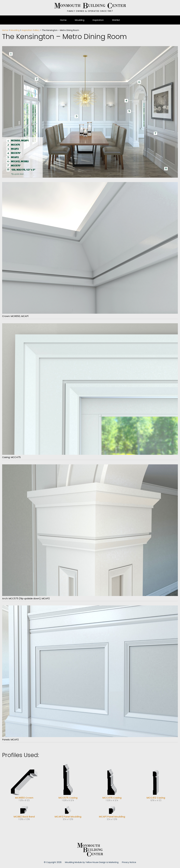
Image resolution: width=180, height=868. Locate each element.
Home (63, 20)
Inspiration (98, 20)
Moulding (80, 20)
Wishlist (116, 20)
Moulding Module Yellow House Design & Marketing (92, 862)
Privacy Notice (129, 862)
